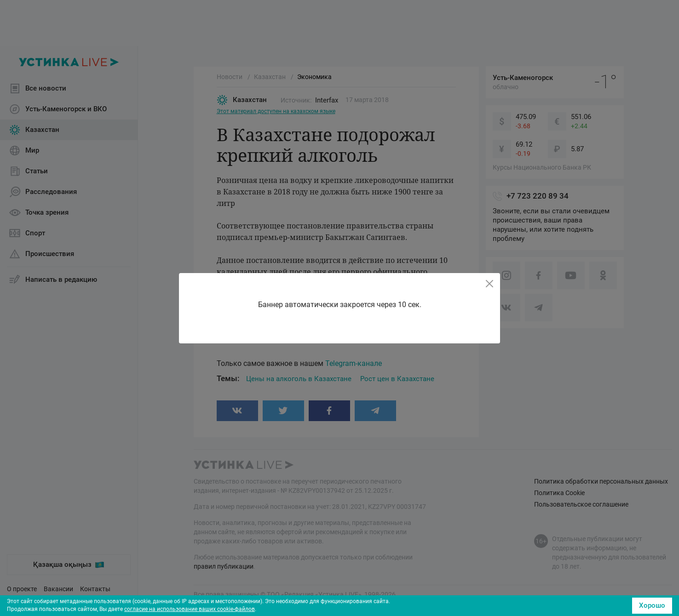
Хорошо (652, 605)
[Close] (489, 284)
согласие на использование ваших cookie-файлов (190, 609)
